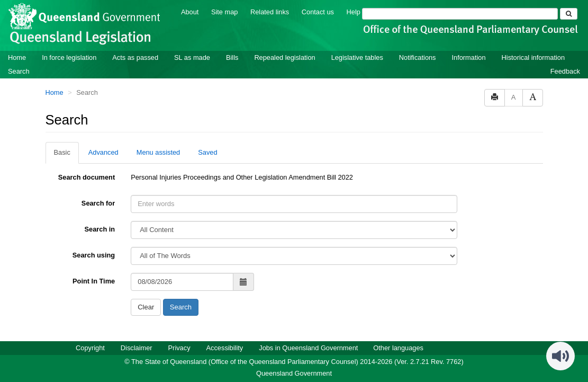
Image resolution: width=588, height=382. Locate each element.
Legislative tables (357, 57)
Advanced (103, 152)
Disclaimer (137, 348)
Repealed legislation (284, 57)
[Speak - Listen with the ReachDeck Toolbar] (560, 356)
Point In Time (94, 281)
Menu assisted (159, 152)
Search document (87, 177)
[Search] (460, 14)
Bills (232, 57)
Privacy (179, 348)
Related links (270, 12)
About (190, 12)
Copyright (90, 348)
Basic (62, 152)
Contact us (318, 12)
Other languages (398, 348)
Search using (94, 255)
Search (19, 71)
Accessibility (225, 348)
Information (469, 57)
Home (17, 57)
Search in (100, 229)
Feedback (565, 71)
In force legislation (69, 57)
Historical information (533, 57)
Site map (225, 12)
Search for (98, 203)
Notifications (418, 57)
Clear (146, 307)
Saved (207, 152)
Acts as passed (135, 57)
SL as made (192, 57)
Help (354, 12)
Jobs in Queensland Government (308, 348)
